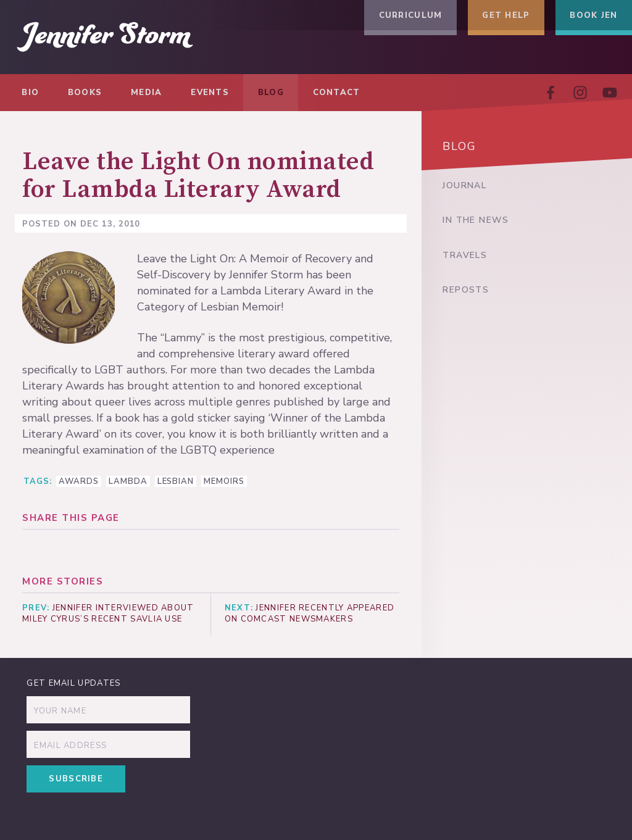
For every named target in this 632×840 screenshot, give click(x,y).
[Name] (109, 713)
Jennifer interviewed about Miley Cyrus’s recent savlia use (108, 615)
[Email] (109, 747)
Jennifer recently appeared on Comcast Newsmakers (311, 615)
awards (79, 481)
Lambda (128, 481)
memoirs (224, 481)
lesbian (176, 481)
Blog (460, 148)
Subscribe (79, 782)
